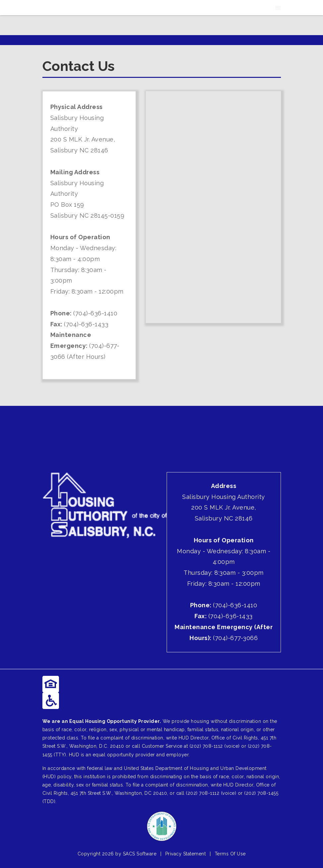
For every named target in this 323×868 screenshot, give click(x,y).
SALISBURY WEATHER (161, 431)
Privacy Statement (186, 854)
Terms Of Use (230, 854)
